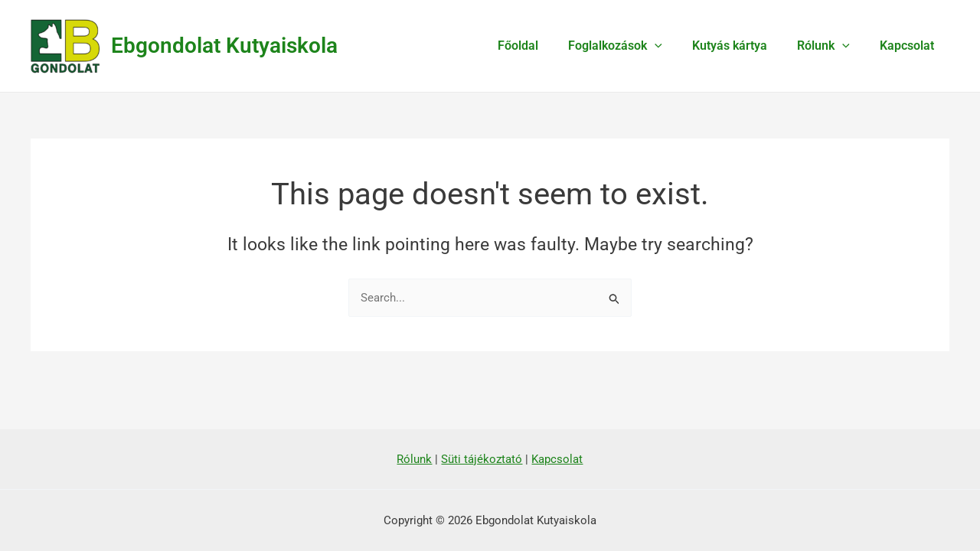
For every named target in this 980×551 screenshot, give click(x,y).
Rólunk (832, 46)
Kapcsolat (910, 46)
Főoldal (543, 46)
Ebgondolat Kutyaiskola (224, 46)
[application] (675, 46)
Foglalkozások (635, 46)
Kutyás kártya (743, 46)
